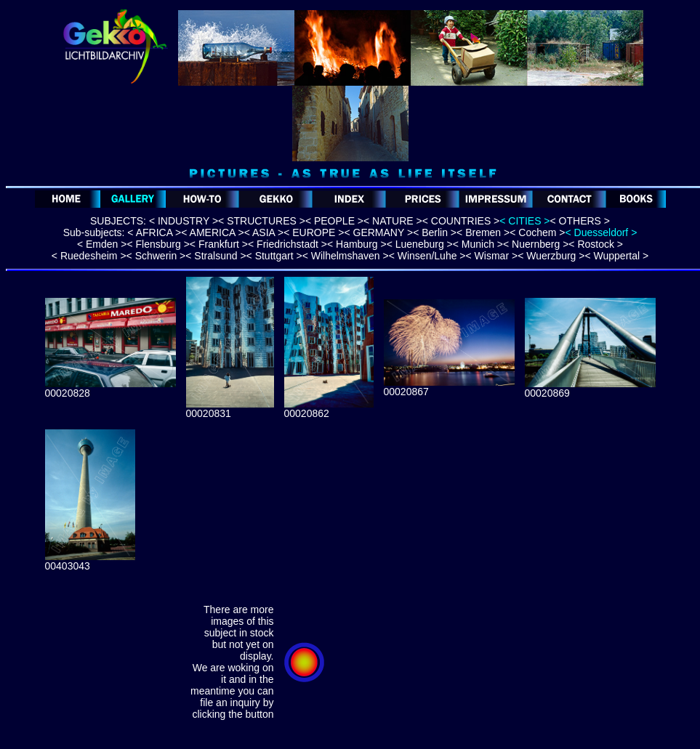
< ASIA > (264, 232)
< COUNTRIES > (461, 221)
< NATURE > (393, 221)
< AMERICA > (212, 232)
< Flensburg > (158, 244)
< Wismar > (492, 256)
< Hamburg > (357, 244)
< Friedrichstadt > (287, 244)
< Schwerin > (156, 256)
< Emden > (102, 244)
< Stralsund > (216, 256)
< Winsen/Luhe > (427, 256)
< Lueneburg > (420, 244)
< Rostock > (596, 244)
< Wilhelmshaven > (346, 256)
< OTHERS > (580, 221)
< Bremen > (483, 232)
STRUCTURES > (265, 221)
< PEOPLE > (334, 221)
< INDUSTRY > (184, 221)
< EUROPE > (314, 232)
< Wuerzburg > (551, 256)
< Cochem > (537, 232)
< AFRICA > (153, 232)
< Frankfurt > (219, 244)
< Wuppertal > (616, 256)
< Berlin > (435, 232)
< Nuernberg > (536, 244)
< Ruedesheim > (89, 256)
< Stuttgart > (274, 256)
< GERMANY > (378, 232)
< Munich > (478, 244)
